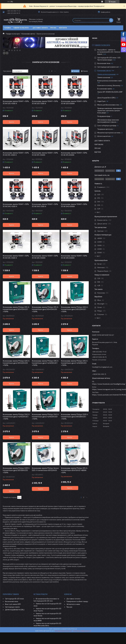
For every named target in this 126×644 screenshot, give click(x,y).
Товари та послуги (21, 28)
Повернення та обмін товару (77, 601)
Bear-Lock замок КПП (13, 604)
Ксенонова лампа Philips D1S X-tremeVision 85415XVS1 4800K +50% (74, 470)
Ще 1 (98, 212)
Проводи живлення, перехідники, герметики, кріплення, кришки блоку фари (110, 110)
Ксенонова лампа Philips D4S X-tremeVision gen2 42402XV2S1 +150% (46, 416)
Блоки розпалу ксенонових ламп (110, 81)
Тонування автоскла (105, 129)
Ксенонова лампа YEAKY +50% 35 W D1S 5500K (45, 154)
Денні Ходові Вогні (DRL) (106, 98)
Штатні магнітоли (104, 136)
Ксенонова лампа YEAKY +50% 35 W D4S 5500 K (45, 205)
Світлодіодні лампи (12, 607)
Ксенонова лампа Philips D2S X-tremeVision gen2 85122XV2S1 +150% (16, 363)
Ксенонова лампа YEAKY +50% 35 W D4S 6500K (74, 205)
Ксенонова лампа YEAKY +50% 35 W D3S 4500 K (16, 257)
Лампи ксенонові (104, 77)
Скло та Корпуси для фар (107, 125)
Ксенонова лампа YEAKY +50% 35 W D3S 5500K (45, 257)
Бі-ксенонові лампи (105, 89)
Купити (11, 122)
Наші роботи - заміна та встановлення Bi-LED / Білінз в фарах (109, 52)
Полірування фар (104, 116)
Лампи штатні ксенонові (106, 74)
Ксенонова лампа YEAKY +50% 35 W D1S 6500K (74, 154)
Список (85, 71)
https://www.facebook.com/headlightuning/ (109, 384)
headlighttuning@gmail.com (102, 367)
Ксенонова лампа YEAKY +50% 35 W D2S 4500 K (16, 102)
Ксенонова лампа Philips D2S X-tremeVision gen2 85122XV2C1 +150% (75, 309)
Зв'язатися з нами (73, 604)
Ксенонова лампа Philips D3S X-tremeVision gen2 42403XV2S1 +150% (75, 363)
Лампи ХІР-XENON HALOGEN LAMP (110, 92)
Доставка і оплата (40, 28)
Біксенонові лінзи (104, 63)
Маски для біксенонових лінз (108, 105)
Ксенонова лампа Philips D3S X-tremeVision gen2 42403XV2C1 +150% (45, 363)
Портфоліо (99, 144)
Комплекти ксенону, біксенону (109, 85)
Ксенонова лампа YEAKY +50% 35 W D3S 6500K (74, 257)
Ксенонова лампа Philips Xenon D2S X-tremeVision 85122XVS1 (45, 469)
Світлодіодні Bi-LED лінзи (14, 599)
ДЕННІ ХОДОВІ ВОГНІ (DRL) (15, 610)
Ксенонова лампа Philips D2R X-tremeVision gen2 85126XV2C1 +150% (75, 416)
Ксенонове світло (28, 34)
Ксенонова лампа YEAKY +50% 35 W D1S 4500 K (16, 154)
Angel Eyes (101, 101)
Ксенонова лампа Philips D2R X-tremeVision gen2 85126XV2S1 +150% (16, 470)
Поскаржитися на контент (64, 631)
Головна (7, 28)
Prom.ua (74, 629)
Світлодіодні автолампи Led (108, 67)
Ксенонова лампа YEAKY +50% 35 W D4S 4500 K (16, 205)
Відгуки (98, 152)
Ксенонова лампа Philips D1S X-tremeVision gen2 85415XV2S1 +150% (45, 309)
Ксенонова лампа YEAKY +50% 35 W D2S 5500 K (45, 102)
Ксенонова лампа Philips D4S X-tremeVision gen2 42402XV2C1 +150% (16, 416)
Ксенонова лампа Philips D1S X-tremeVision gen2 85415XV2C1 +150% (16, 309)
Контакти (63, 28)
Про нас (53, 28)
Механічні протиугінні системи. (109, 133)
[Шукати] (111, 20)
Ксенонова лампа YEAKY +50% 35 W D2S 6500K (74, 102)
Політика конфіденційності (82, 631)
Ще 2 (98, 256)
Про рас (69, 607)
